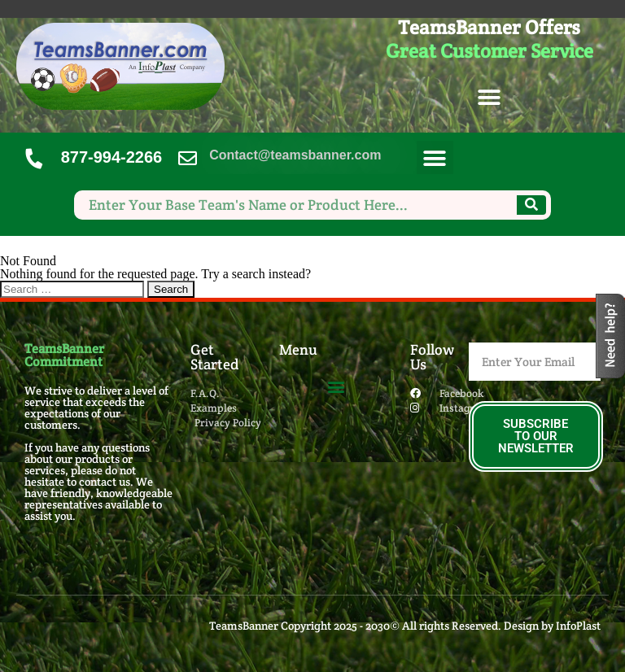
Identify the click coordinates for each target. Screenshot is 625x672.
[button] (490, 98)
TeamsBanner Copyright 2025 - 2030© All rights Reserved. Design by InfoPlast (405, 626)
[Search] (531, 205)
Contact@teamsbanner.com (295, 155)
